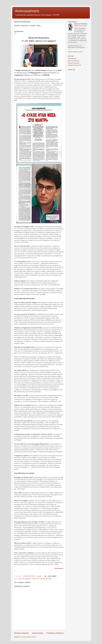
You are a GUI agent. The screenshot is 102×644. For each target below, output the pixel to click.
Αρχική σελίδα (38, 633)
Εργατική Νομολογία (74, 63)
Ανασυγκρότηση (27, 11)
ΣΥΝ (38, 579)
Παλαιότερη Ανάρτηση (55, 633)
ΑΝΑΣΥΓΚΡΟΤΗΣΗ (82, 24)
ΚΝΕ (20, 579)
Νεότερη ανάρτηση (21, 633)
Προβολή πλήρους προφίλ (75, 52)
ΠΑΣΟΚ (34, 579)
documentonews (59, 568)
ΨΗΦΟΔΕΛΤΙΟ (72, 58)
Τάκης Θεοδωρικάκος (46, 579)
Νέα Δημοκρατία (27, 579)
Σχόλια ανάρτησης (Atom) (29, 637)
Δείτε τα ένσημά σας (73, 61)
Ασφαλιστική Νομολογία (75, 65)
